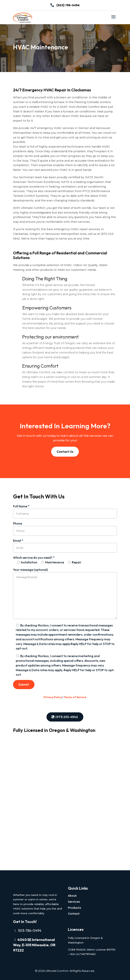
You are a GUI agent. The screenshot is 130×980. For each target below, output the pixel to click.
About (72, 896)
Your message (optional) (65, 594)
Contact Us (65, 452)
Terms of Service (75, 697)
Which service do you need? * (47, 560)
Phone (65, 527)
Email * (65, 544)
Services (74, 902)
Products (75, 908)
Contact (74, 914)
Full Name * (65, 510)
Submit (24, 684)
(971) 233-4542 (67, 717)
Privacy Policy (53, 697)
